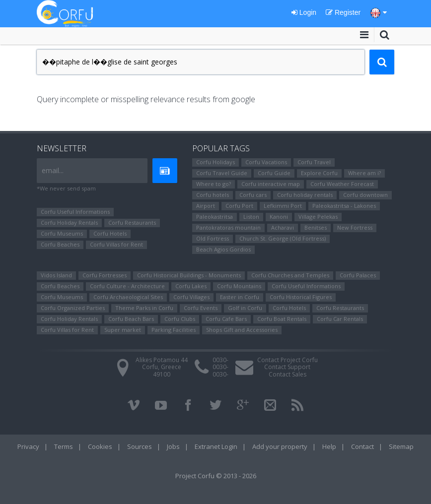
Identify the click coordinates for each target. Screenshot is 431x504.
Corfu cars (253, 195)
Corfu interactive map (271, 184)
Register (343, 12)
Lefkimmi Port (283, 206)
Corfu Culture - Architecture (127, 286)
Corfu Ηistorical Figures (301, 297)
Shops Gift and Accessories (242, 330)
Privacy (28, 446)
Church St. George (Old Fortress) (283, 238)
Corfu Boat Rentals (282, 319)
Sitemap (401, 446)
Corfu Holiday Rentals (69, 222)
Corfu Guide (274, 173)
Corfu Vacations (266, 162)
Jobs (173, 446)
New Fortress (355, 227)
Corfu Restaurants (132, 222)
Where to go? (214, 184)
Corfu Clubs (180, 319)
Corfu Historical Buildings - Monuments (189, 275)
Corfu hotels (213, 195)
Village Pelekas (318, 217)
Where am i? (364, 173)
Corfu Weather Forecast (342, 184)
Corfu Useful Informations (75, 212)
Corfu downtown (365, 195)
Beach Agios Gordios (223, 249)
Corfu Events (201, 308)
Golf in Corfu (245, 308)
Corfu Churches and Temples (290, 275)
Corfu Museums (62, 233)
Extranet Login (216, 446)
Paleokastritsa (215, 217)
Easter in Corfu (240, 297)
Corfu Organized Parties (73, 308)
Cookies (100, 446)
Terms (64, 446)
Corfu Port (239, 206)
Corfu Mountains (239, 286)
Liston (251, 217)
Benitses (316, 227)
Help (329, 446)
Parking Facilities (174, 330)
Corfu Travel (314, 162)
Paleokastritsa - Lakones (344, 206)
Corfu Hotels (110, 233)
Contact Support (287, 367)
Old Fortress (213, 238)
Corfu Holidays (215, 162)
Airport (206, 206)
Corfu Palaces (358, 275)
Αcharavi (283, 227)
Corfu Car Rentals (340, 319)
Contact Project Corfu (287, 360)
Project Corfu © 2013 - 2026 (216, 476)
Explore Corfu (319, 173)
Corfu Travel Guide (222, 173)
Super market (123, 330)
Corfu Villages (191, 297)
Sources (140, 446)
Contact (362, 446)
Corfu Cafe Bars (226, 319)
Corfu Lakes (191, 286)
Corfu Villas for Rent (116, 244)
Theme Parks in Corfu (144, 308)
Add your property (280, 446)
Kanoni (279, 217)
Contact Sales (287, 374)
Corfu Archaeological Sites (128, 297)
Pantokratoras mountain (228, 227)
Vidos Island (56, 275)
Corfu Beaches (60, 244)
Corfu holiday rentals (305, 195)
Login (304, 12)
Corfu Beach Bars (131, 319)
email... (53, 170)
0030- (220, 360)
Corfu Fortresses (105, 275)
